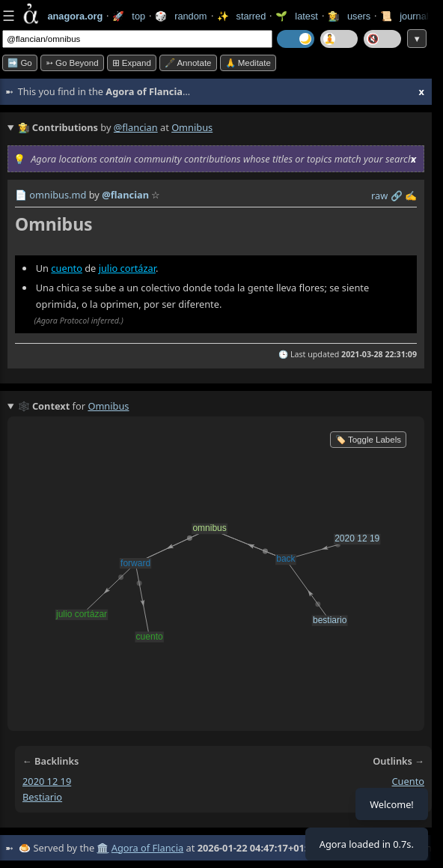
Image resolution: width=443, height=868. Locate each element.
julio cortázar (127, 268)
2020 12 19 (47, 781)
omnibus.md (58, 195)
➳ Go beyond (72, 63)
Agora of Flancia (147, 848)
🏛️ (103, 848)
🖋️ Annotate (188, 63)
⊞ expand (132, 63)
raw (379, 195)
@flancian (136, 127)
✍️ (411, 195)
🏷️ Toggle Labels (368, 440)
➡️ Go (20, 63)
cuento (67, 268)
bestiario (42, 797)
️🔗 (397, 195)
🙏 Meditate (248, 63)
